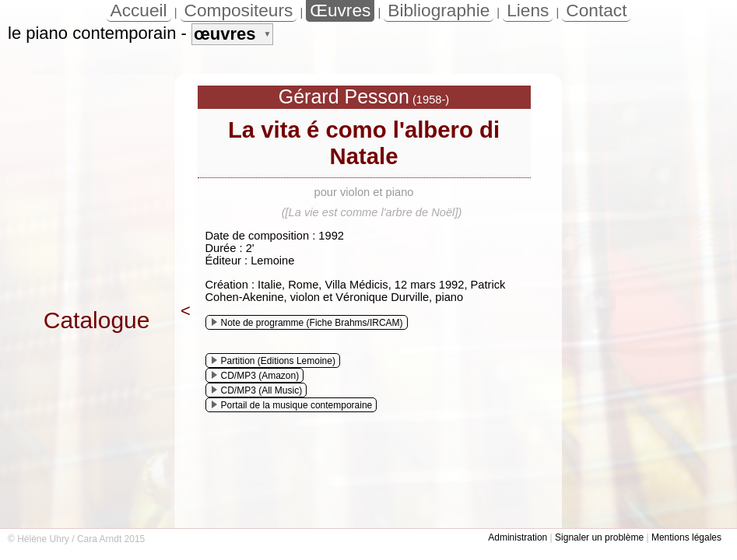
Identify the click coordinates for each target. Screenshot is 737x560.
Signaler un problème (599, 537)
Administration (518, 537)
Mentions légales (686, 537)
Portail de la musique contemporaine (292, 405)
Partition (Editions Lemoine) (274, 361)
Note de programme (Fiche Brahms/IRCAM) (307, 323)
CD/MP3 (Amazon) (256, 376)
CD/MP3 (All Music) (257, 390)
